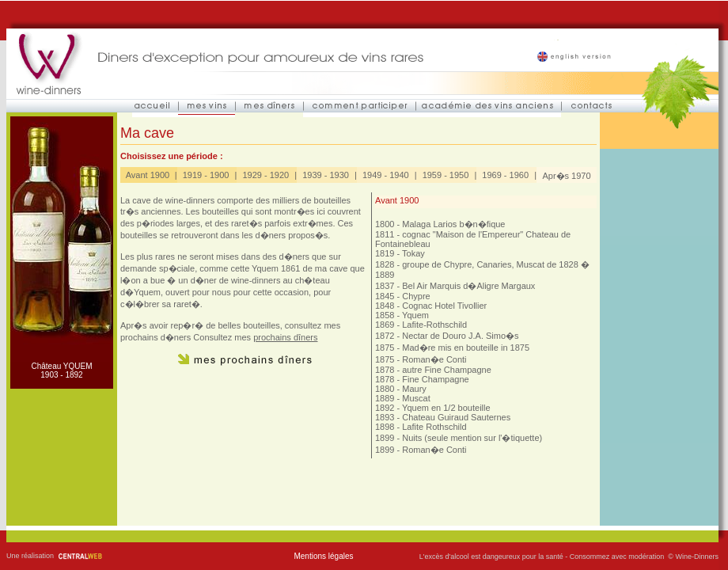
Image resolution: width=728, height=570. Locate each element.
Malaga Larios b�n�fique (453, 224)
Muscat (416, 398)
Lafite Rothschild (434, 427)
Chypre (416, 296)
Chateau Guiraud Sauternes (456, 417)
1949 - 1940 (386, 175)
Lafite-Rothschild (434, 325)
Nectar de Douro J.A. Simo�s (460, 336)
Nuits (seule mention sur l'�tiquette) (472, 438)
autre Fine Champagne (447, 370)
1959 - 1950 (446, 175)
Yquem (415, 315)
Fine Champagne (435, 379)
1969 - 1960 (505, 175)
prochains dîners (285, 337)
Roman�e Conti (434, 359)
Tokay (413, 253)
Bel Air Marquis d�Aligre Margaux (468, 286)
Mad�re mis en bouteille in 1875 (466, 348)
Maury (414, 389)
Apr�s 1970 (566, 176)
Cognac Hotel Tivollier (444, 306)
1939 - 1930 (326, 175)
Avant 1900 (148, 175)
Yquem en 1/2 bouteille (446, 408)
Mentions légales (323, 556)
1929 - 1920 (265, 175)
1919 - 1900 (206, 175)
